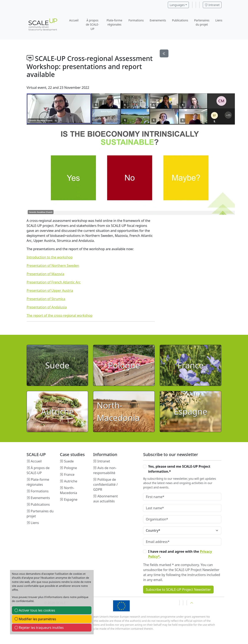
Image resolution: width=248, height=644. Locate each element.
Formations (136, 20)
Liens (219, 20)
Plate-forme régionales (114, 22)
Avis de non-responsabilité (105, 470)
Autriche (70, 481)
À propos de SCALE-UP (92, 25)
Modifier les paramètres (35, 619)
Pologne (70, 468)
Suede (69, 461)
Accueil (74, 20)
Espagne (71, 499)
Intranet (212, 5)
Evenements (158, 20)
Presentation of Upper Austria (50, 290)
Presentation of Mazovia (45, 274)
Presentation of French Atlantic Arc (54, 282)
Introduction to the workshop (50, 257)
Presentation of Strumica (46, 299)
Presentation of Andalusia (47, 307)
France (69, 475)
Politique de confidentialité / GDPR (105, 485)
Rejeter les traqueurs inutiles (39, 628)
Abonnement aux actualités (105, 499)
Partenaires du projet (202, 22)
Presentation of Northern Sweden (53, 266)
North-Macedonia (68, 490)
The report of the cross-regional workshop (60, 315)
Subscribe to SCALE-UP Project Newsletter (178, 590)
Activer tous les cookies (35, 610)
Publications (180, 20)
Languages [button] (177, 5)
